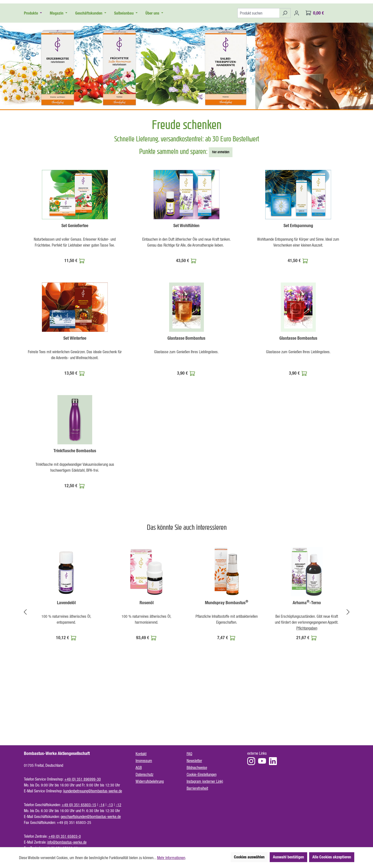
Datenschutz (144, 774)
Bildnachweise (197, 768)
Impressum (144, 761)
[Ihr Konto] (297, 68)
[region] (187, 667)
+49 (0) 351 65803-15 (79, 805)
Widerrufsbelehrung (150, 781)
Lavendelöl (66, 658)
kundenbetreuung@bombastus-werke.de (93, 791)
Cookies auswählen (249, 857)
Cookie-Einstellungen (202, 774)
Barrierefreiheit (197, 788)
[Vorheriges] (25, 667)
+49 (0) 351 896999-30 (83, 779)
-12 (119, 805)
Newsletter (194, 761)
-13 (110, 805)
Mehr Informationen (171, 858)
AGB (139, 768)
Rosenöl (147, 658)
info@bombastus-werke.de (67, 842)
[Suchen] (285, 68)
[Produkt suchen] (258, 68)
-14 (102, 805)
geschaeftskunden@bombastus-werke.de (91, 817)
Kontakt (141, 754)
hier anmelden (221, 207)
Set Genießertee (75, 281)
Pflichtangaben (307, 683)
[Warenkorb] (315, 68)
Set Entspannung (298, 281)
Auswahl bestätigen (288, 857)
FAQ (189, 754)
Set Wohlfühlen (186, 281)
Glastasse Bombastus (186, 393)
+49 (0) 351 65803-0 (65, 836)
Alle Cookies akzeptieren (332, 857)
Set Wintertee (75, 393)
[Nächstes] (348, 667)
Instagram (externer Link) (205, 781)
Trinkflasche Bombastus (75, 506)
